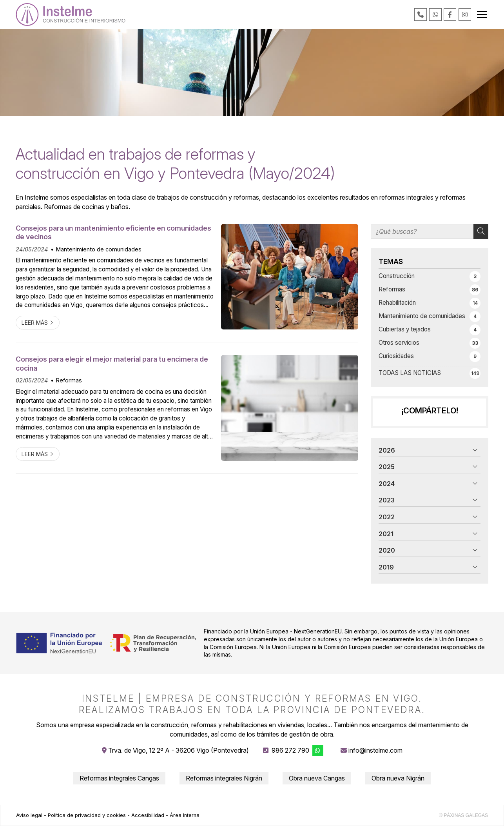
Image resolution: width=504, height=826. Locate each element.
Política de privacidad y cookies (87, 815)
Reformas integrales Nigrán (224, 778)
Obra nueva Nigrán (398, 778)
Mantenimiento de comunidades (99, 249)
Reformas (69, 380)
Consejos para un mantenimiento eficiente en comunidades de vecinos (113, 232)
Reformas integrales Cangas (119, 778)
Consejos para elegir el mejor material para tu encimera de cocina (112, 363)
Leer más (35, 323)
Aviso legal (29, 815)
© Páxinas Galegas (463, 815)
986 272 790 (290, 750)
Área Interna (185, 815)
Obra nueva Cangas (317, 778)
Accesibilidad (148, 815)
